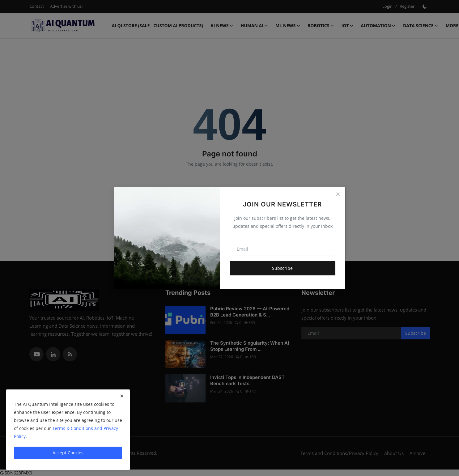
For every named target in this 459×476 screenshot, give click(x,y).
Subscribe (282, 268)
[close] (122, 396)
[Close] (338, 194)
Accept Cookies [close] (68, 453)
